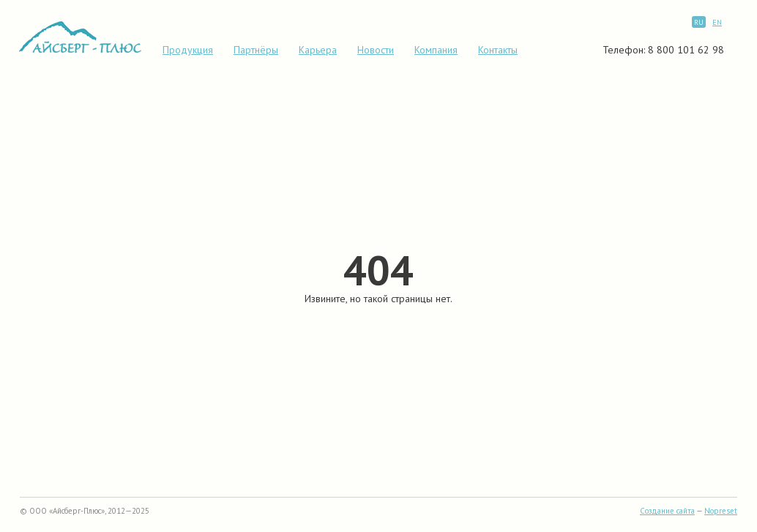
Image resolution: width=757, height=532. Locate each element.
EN (717, 22)
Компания (436, 50)
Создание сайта (667, 511)
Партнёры (256, 50)
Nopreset (721, 511)
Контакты (498, 50)
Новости (376, 50)
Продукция (188, 50)
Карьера (318, 50)
